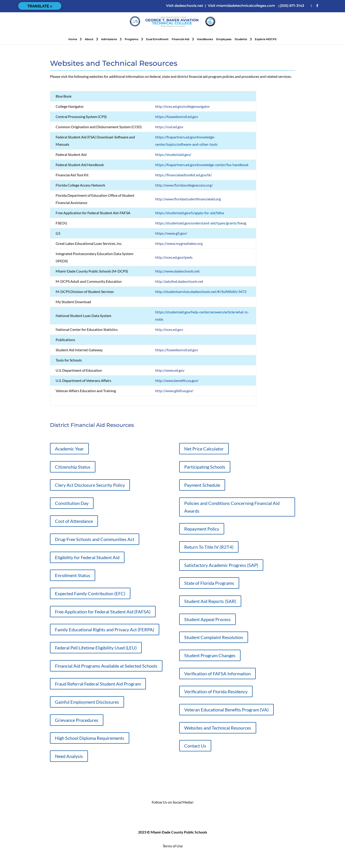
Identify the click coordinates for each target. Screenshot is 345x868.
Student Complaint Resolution (214, 637)
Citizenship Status (73, 467)
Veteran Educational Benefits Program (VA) (226, 710)
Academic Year (69, 449)
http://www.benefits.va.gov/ (177, 380)
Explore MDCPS (266, 39)
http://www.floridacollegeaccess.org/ (184, 185)
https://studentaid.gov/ (173, 154)
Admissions (109, 39)
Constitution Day (72, 503)
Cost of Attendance (74, 521)
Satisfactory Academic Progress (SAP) (221, 565)
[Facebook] (317, 6)
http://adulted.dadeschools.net (179, 281)
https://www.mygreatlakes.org (179, 243)
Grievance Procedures (77, 720)
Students (241, 39)
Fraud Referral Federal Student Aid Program (98, 684)
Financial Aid (180, 39)
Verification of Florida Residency (216, 691)
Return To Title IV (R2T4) (209, 547)
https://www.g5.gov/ (171, 233)
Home (73, 39)
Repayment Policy (202, 529)
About (89, 39)
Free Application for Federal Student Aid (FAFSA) (103, 612)
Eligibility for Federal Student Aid (87, 557)
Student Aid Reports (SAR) (210, 601)
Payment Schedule (202, 485)
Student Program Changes (210, 655)
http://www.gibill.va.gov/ (174, 391)
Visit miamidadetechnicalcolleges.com (241, 6)
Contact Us (195, 746)
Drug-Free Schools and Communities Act (95, 539)
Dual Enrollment (157, 39)
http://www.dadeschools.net (177, 271)
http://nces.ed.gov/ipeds (174, 257)
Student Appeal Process (207, 619)
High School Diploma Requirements (90, 738)
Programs (132, 39)
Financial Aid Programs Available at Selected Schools (106, 666)
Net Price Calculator (204, 449)
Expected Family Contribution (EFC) (90, 593)
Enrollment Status (73, 575)
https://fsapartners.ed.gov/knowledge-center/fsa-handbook (202, 165)
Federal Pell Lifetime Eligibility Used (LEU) (96, 648)
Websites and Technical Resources (218, 728)
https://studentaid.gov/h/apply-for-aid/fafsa (190, 213)
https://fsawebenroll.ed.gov (177, 117)
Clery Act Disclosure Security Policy (90, 485)
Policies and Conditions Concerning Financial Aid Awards (232, 507)
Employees (224, 39)
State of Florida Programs (209, 583)
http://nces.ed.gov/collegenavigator (182, 106)
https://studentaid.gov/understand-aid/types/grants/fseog (201, 223)
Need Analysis (69, 756)
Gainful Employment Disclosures (87, 702)
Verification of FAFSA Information (217, 674)
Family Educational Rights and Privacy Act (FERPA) (105, 629)
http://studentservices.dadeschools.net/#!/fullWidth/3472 (201, 291)
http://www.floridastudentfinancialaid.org (188, 199)
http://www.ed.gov (170, 370)
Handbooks (205, 39)
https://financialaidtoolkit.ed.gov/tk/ (184, 175)
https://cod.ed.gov (169, 127)
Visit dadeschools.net (185, 6)
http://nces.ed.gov (169, 329)
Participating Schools (205, 467)
